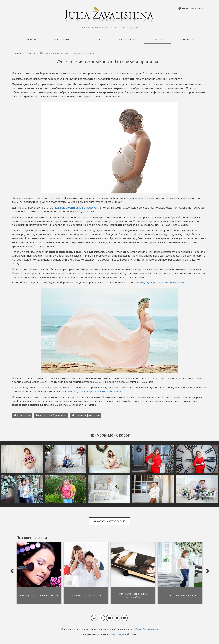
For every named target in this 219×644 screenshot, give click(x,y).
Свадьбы (94, 40)
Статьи (157, 40)
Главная (31, 40)
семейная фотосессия (87, 415)
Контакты (186, 40)
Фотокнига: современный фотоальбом (133, 596)
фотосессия (24, 415)
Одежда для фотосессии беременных (160, 283)
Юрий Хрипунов (118, 634)
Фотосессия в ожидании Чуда (180, 596)
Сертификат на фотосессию (86, 596)
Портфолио (62, 40)
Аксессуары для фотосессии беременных (95, 392)
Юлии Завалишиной (147, 629)
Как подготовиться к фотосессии (76, 208)
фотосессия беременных (52, 415)
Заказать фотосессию (109, 521)
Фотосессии (126, 40)
